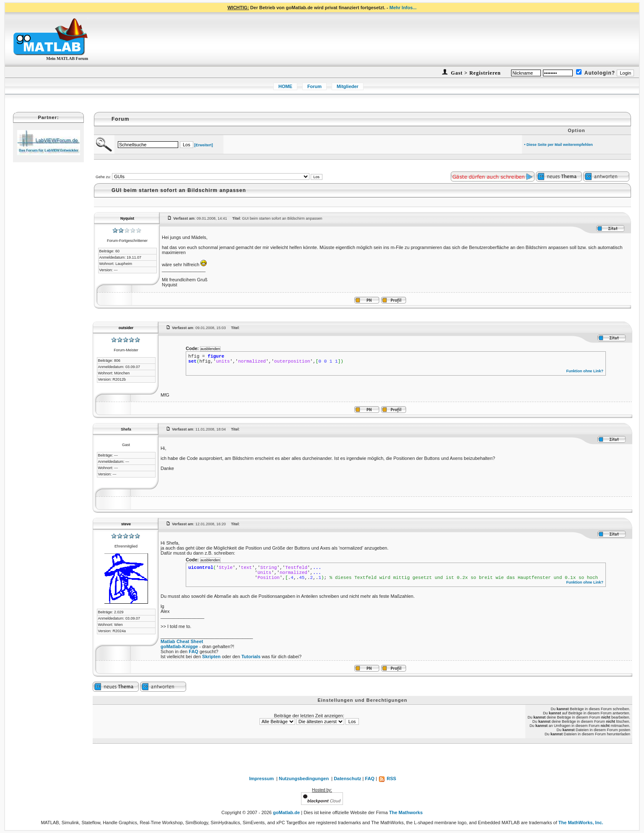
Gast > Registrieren (475, 73)
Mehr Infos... (403, 8)
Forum (314, 86)
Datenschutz (347, 779)
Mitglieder (348, 86)
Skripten (211, 657)
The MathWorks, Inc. (581, 823)
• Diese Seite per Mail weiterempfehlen (558, 145)
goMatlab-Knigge (179, 646)
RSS (387, 779)
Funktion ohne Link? (585, 371)
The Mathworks (406, 812)
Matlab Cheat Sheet (182, 641)
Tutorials (251, 657)
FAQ (193, 651)
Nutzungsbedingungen (304, 779)
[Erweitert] (204, 145)
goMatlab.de (286, 812)
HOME (285, 86)
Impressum (261, 779)
